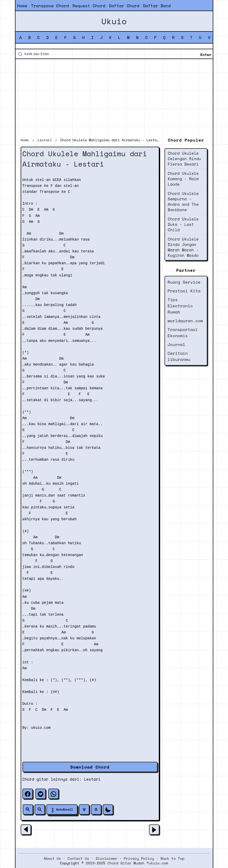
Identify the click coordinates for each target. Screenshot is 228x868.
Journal (176, 344)
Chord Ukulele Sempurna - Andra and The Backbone (183, 201)
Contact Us (78, 858)
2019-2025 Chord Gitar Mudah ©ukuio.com (127, 863)
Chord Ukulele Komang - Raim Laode (183, 179)
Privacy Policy (139, 858)
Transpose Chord (50, 6)
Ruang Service (184, 282)
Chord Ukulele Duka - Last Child (183, 224)
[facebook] (28, 794)
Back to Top (172, 858)
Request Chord (89, 6)
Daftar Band (157, 6)
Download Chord (90, 767)
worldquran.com (185, 321)
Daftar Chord (124, 6)
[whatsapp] (53, 794)
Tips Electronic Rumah (180, 306)
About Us (52, 858)
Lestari (92, 779)
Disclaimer (106, 858)
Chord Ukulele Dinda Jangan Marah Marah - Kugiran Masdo (183, 247)
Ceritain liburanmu (179, 356)
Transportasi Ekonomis (183, 333)
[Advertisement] (114, 99)
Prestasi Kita (184, 291)
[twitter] (41, 794)
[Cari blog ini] (114, 54)
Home (22, 6)
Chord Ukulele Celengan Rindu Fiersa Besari (184, 159)
